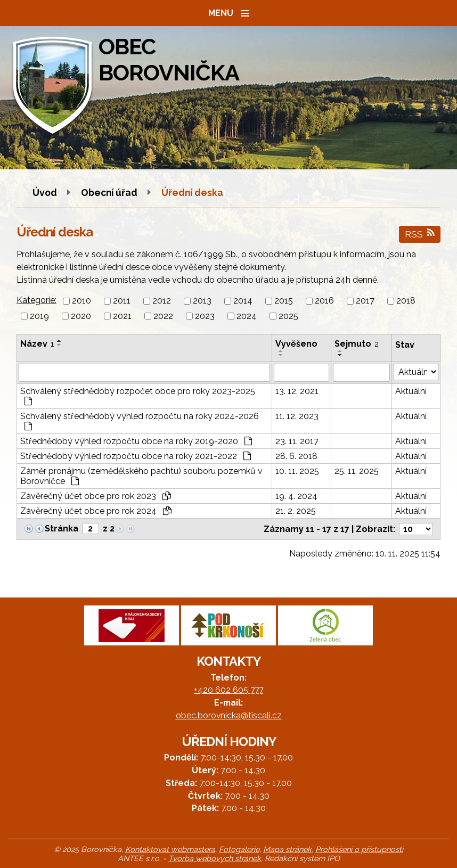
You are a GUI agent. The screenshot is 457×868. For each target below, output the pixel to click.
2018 (406, 301)
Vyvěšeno (296, 344)
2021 (122, 316)
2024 (247, 316)
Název (37, 344)
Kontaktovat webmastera (170, 849)
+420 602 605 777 (228, 690)
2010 (81, 301)
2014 (243, 301)
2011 (122, 301)
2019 (39, 316)
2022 (163, 316)
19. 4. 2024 (296, 496)
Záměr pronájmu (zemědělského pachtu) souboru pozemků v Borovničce (141, 476)
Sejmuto (357, 344)
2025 (288, 316)
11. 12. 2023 (297, 416)
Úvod (45, 193)
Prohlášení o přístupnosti (359, 849)
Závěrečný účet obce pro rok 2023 (96, 496)
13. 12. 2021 (297, 391)
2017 (365, 301)
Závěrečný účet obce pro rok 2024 (96, 511)
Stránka (62, 529)
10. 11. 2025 (297, 471)
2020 (81, 316)
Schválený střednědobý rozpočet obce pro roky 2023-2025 (138, 396)
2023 (205, 316)
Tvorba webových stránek (215, 858)
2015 (284, 301)
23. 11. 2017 (297, 441)
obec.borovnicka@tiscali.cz (229, 715)
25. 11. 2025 (357, 471)
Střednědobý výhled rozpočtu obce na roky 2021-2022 (136, 456)
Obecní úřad (110, 193)
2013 (202, 301)
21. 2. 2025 (296, 511)
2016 (324, 301)
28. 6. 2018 (296, 456)
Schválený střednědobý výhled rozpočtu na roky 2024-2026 (140, 421)
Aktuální (411, 391)
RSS (420, 234)
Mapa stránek (287, 849)
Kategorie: (36, 300)
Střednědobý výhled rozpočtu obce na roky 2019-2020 (136, 441)
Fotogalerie (239, 849)
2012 (162, 301)
